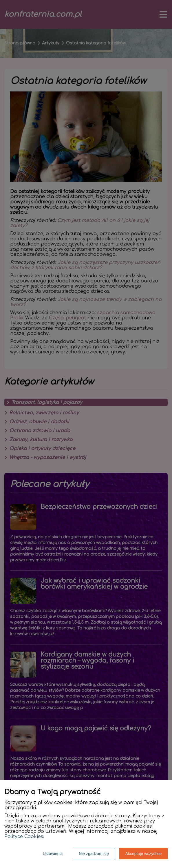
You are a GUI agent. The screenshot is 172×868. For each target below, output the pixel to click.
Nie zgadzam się (94, 854)
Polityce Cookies (24, 837)
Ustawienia (53, 854)
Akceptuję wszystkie (143, 854)
